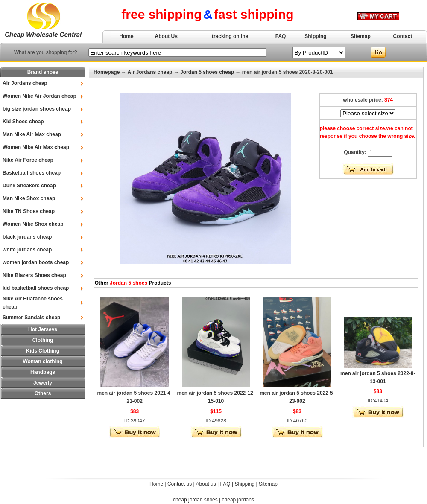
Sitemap (361, 36)
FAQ (281, 36)
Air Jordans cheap (25, 83)
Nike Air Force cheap (28, 160)
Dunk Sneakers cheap (29, 186)
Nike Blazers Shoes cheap (34, 275)
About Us (166, 36)
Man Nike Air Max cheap (32, 134)
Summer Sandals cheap (31, 318)
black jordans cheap (27, 237)
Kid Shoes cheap (23, 122)
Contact (403, 36)
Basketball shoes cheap (32, 173)
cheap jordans (238, 500)
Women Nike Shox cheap (33, 224)
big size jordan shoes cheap (37, 109)
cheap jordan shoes (195, 500)
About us (206, 484)
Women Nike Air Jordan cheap (39, 96)
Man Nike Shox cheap (29, 198)
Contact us (180, 484)
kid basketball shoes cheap (36, 288)
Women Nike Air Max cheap (36, 147)
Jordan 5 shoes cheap (207, 72)
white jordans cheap (27, 250)
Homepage (107, 72)
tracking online (230, 36)
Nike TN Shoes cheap (29, 211)
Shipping (315, 36)
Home (126, 36)
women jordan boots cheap (36, 262)
